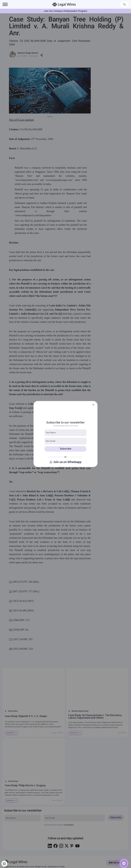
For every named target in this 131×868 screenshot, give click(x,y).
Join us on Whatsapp (67, 462)
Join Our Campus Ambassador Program (65, 11)
